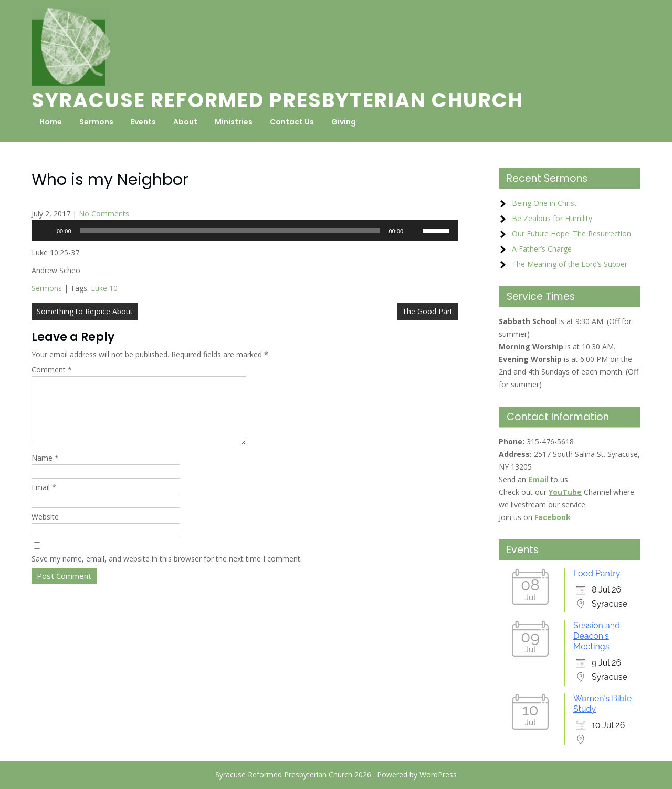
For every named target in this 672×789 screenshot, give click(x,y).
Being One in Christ (544, 203)
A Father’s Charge (542, 249)
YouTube (565, 492)
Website (45, 529)
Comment (52, 370)
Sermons (96, 122)
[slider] (230, 231)
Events (143, 122)
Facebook (553, 517)
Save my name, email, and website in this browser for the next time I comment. (167, 571)
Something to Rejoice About (85, 311)
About (185, 122)
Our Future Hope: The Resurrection (571, 233)
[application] (245, 231)
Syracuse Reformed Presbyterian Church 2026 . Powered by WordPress (336, 775)
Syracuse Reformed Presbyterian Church (277, 100)
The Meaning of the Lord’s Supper (570, 264)
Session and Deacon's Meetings (597, 636)
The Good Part (427, 311)
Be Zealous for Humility (552, 218)
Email (44, 500)
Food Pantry (597, 573)
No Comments (104, 214)
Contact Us (292, 122)
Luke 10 (104, 288)
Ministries (234, 122)
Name (45, 470)
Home (51, 122)
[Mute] (415, 231)
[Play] (45, 231)
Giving (344, 122)
